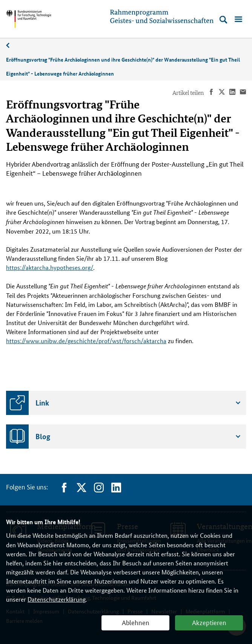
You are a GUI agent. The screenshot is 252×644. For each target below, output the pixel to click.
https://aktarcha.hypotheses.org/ (50, 267)
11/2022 (12, 46)
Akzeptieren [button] (209, 622)
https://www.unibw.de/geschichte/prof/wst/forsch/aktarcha (86, 341)
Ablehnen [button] (136, 622)
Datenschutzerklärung (57, 599)
